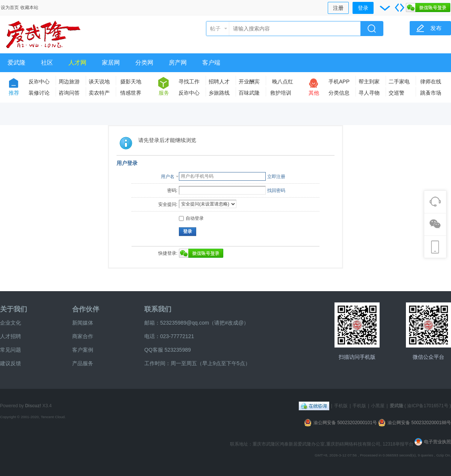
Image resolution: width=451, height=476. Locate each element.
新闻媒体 (83, 323)
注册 (338, 8)
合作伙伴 (86, 309)
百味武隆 (249, 93)
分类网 (144, 63)
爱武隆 (17, 63)
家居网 (111, 63)
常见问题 (11, 350)
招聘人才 (219, 82)
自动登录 (191, 218)
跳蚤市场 (431, 93)
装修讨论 (39, 93)
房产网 (178, 63)
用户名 (168, 177)
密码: (172, 190)
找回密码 (276, 190)
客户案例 (83, 350)
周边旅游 (69, 82)
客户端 (211, 63)
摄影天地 (131, 82)
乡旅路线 (219, 93)
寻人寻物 (369, 93)
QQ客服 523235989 (168, 350)
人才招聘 (11, 336)
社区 (47, 63)
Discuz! (33, 406)
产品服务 (83, 363)
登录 (363, 8)
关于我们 (14, 309)
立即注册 (276, 177)
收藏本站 (29, 8)
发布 (436, 28)
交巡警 (397, 93)
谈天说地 (99, 82)
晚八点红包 (283, 83)
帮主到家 (369, 82)
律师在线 (431, 82)
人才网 (77, 63)
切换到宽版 (400, 8)
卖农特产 (99, 93)
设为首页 (10, 8)
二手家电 (399, 82)
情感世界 (131, 93)
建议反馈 (11, 363)
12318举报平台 (399, 444)
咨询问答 (69, 93)
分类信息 (339, 93)
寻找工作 (189, 82)
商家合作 (83, 336)
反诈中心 (39, 82)
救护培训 (281, 93)
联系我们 (158, 309)
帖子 (215, 29)
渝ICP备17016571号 (428, 406)
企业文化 (11, 323)
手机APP (339, 82)
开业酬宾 (249, 82)
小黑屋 (378, 406)
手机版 (341, 406)
